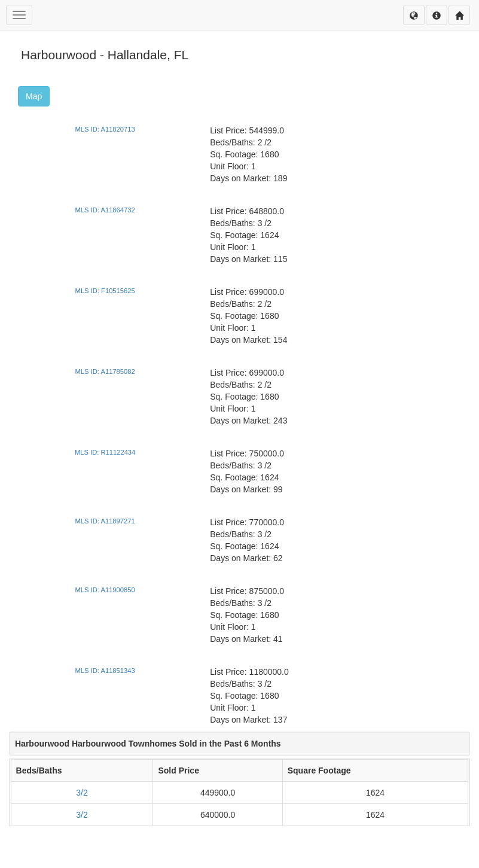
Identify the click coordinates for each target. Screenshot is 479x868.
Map (34, 96)
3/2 (82, 793)
